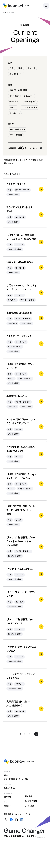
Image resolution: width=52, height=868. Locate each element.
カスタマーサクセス (29, 107)
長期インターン (16, 74)
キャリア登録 (32, 160)
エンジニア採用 (31, 801)
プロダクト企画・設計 (18, 90)
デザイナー (14, 102)
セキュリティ (29, 96)
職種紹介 (8, 806)
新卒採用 (9, 814)
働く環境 (7, 797)
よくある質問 (30, 806)
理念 (6, 775)
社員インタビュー (11, 788)
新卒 (20, 68)
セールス (13, 107)
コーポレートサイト (23, 814)
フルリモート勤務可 (17, 129)
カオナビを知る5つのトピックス (16, 779)
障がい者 (31, 68)
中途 (11, 68)
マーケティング (30, 102)
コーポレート (15, 113)
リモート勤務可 (16, 135)
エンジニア (14, 96)
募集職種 (29, 796)
